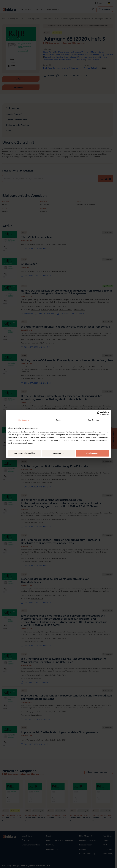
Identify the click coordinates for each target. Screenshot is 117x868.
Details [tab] (58, 420)
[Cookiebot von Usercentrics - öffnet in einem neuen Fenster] (99, 413)
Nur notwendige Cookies (25, 453)
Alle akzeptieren (92, 453)
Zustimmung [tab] (24, 420)
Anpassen (59, 453)
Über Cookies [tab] (93, 420)
